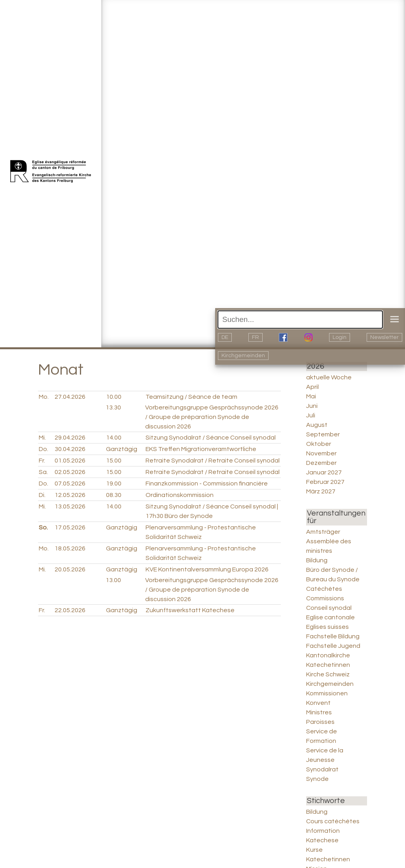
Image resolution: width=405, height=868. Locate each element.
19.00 (114, 483)
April (312, 387)
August (317, 425)
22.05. (70, 610)
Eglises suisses (327, 627)
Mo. (44, 397)
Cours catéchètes (333, 821)
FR (255, 337)
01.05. (70, 461)
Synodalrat (322, 769)
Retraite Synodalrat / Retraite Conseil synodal (213, 461)
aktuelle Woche (329, 377)
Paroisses (320, 722)
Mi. (42, 438)
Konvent (318, 703)
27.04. (70, 397)
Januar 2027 (324, 472)
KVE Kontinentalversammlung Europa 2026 (207, 569)
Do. (44, 449)
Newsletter (384, 337)
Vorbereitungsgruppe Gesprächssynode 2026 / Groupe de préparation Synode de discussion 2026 (212, 417)
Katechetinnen (328, 665)
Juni (312, 406)
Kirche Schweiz (328, 674)
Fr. (42, 461)
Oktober (319, 444)
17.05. (70, 527)
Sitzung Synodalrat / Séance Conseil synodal (211, 438)
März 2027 (321, 491)
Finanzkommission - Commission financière (207, 483)
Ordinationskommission (180, 495)
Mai (311, 396)
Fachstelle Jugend (333, 646)
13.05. (70, 506)
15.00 (114, 461)
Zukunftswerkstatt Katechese (190, 610)
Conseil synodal (329, 608)
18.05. (70, 548)
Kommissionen (327, 693)
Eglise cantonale (330, 617)
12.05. (70, 495)
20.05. (70, 569)
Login (340, 337)
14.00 (114, 438)
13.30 (113, 407)
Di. (42, 495)
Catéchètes (324, 589)
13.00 (113, 580)
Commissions (325, 598)
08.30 (114, 495)
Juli (311, 415)
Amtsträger (323, 532)
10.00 (114, 397)
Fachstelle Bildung (333, 636)
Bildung (317, 560)
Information (323, 831)
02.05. (70, 472)
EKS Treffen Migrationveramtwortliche (201, 449)
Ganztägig (122, 449)
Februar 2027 (325, 482)
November (321, 453)
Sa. (43, 472)
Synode (317, 779)
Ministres (319, 712)
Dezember (321, 463)
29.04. (70, 438)
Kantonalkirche (328, 655)
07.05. (70, 483)
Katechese (322, 840)
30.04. (70, 449)
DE (225, 337)
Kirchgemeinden (243, 356)
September (323, 434)
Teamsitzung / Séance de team (191, 397)
